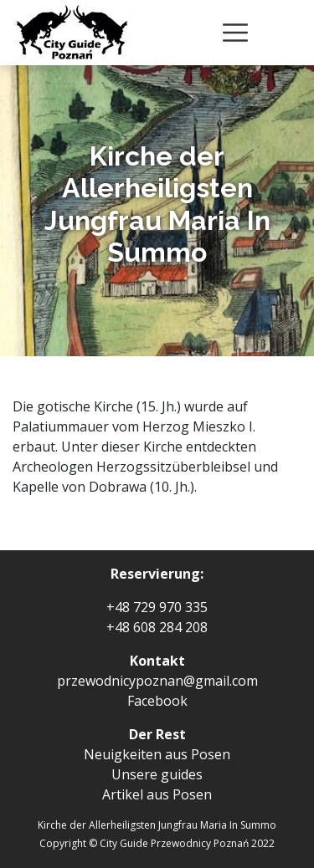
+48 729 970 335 (157, 607)
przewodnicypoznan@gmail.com (157, 681)
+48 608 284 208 (157, 627)
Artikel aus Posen (157, 794)
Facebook (157, 701)
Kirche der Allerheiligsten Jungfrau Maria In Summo (157, 825)
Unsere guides (157, 774)
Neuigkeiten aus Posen (157, 754)
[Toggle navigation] (235, 33)
